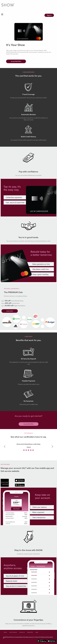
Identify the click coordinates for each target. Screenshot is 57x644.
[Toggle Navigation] (2, 14)
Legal (37, 632)
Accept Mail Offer (16, 61)
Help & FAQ (30, 632)
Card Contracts (13, 632)
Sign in (49, 15)
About (5, 632)
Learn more (10, 311)
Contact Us (22, 632)
